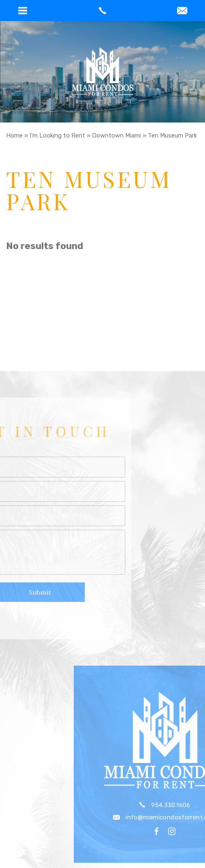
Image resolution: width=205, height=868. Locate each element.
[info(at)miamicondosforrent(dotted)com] (182, 11)
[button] (23, 11)
